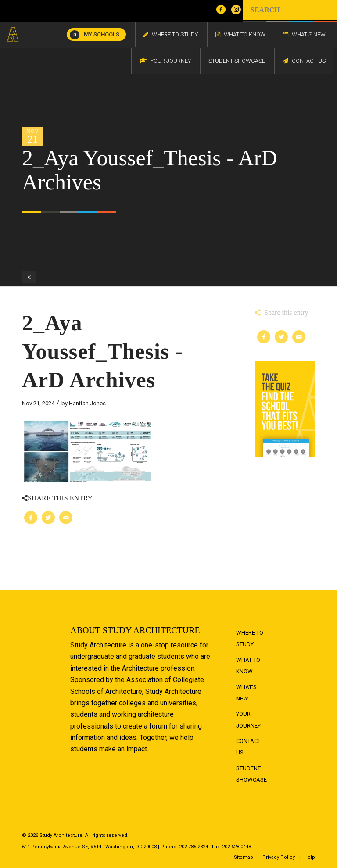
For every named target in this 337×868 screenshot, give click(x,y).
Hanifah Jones (87, 403)
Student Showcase (251, 774)
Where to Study (250, 638)
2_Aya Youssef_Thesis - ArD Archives (102, 351)
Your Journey (248, 720)
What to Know (248, 666)
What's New (246, 693)
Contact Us (248, 747)
